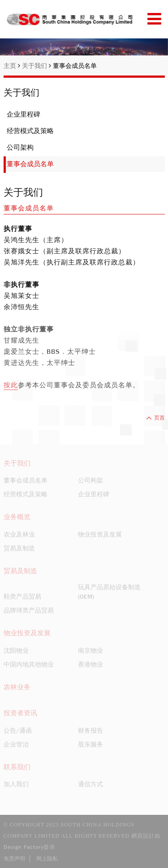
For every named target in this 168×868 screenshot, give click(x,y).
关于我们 (37, 66)
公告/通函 (18, 730)
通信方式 (90, 784)
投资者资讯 (20, 713)
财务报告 (90, 730)
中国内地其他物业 (29, 664)
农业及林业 (19, 534)
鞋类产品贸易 (22, 596)
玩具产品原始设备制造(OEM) (109, 592)
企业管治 (16, 744)
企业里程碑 (24, 114)
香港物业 (90, 664)
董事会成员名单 (75, 66)
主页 (12, 66)
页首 (155, 418)
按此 (11, 385)
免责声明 (14, 859)
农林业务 (17, 687)
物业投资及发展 (100, 534)
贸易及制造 (19, 548)
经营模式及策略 (30, 131)
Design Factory (24, 847)
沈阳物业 (16, 650)
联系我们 (17, 767)
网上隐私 (47, 859)
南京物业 (90, 650)
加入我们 (16, 784)
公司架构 (20, 147)
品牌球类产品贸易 (29, 610)
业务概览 (17, 517)
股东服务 (90, 744)
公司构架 (90, 480)
